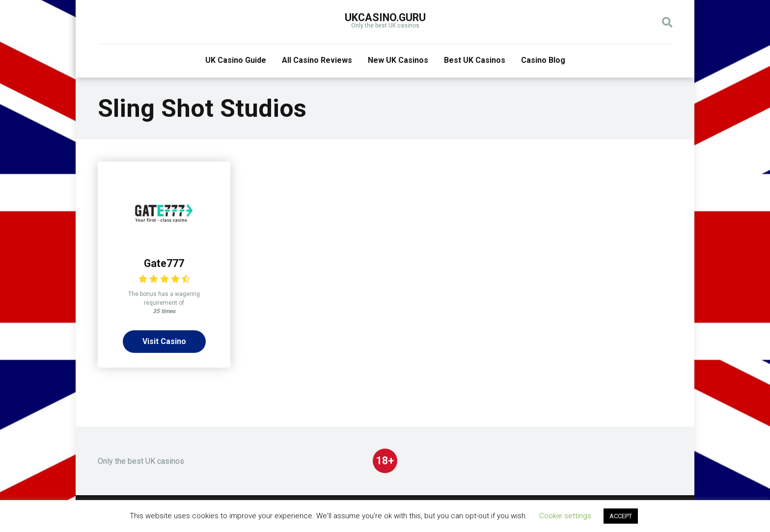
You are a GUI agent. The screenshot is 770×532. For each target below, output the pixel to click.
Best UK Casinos (475, 60)
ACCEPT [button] (621, 516)
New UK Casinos (398, 60)
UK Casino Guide (236, 60)
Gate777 (164, 263)
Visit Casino (164, 341)
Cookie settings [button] (565, 516)
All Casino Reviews (317, 60)
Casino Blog (543, 60)
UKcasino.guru (385, 17)
